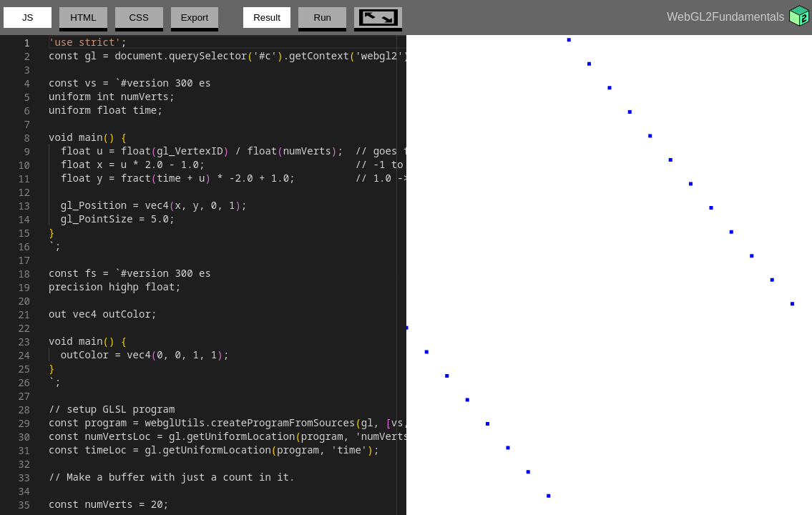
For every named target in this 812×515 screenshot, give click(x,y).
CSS (138, 18)
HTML (83, 18)
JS (28, 18)
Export (195, 18)
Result (267, 18)
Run (323, 18)
